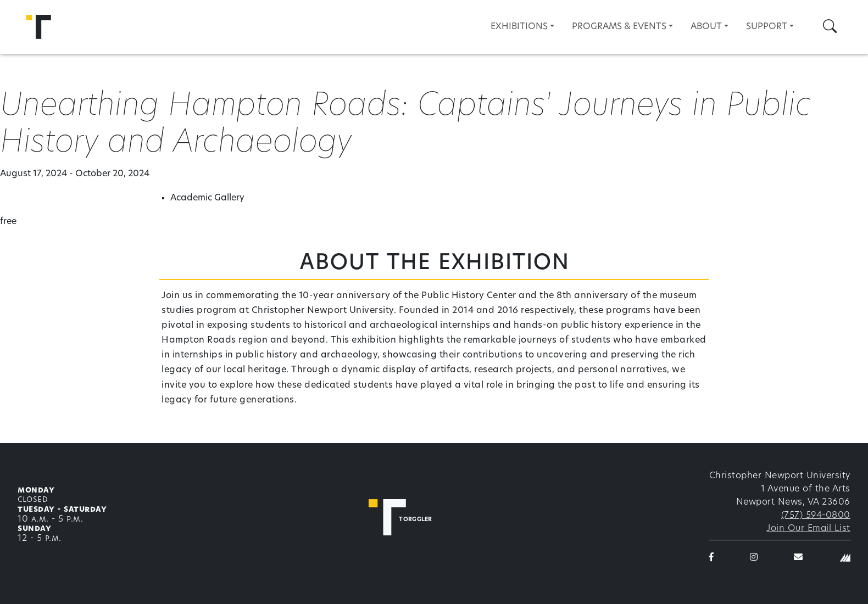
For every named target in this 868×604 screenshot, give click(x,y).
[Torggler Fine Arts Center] (408, 517)
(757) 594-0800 (816, 516)
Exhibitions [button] (519, 27)
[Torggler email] (799, 558)
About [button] (706, 27)
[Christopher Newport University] (845, 558)
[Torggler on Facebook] (712, 558)
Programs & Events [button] (619, 27)
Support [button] (767, 27)
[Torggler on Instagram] (754, 558)
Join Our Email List (808, 529)
